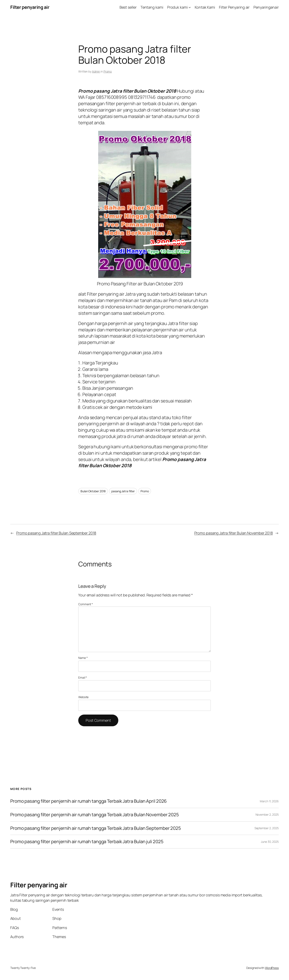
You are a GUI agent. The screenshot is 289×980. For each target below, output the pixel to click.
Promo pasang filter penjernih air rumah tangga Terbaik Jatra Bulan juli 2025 (87, 842)
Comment (86, 604)
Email (83, 677)
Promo (108, 71)
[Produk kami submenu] (190, 7)
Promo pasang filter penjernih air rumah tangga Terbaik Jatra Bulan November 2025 (95, 815)
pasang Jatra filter (123, 491)
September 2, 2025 (267, 828)
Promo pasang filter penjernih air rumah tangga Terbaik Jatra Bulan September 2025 (96, 828)
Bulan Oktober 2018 (93, 491)
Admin (96, 71)
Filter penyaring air (30, 7)
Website (83, 697)
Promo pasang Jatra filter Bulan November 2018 (234, 533)
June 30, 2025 (270, 842)
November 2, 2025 (267, 815)
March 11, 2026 (269, 801)
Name (83, 658)
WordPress (272, 968)
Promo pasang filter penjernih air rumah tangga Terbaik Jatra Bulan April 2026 (89, 801)
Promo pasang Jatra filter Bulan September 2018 (56, 533)
